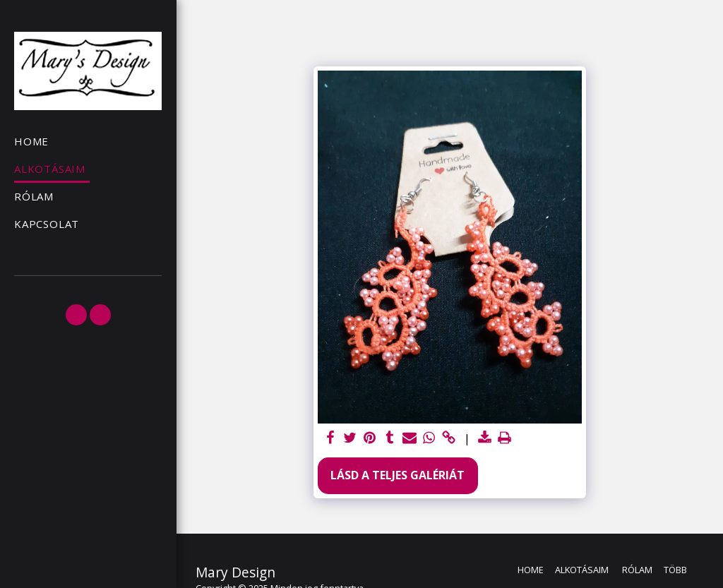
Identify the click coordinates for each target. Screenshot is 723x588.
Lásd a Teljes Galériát (398, 475)
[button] (76, 315)
